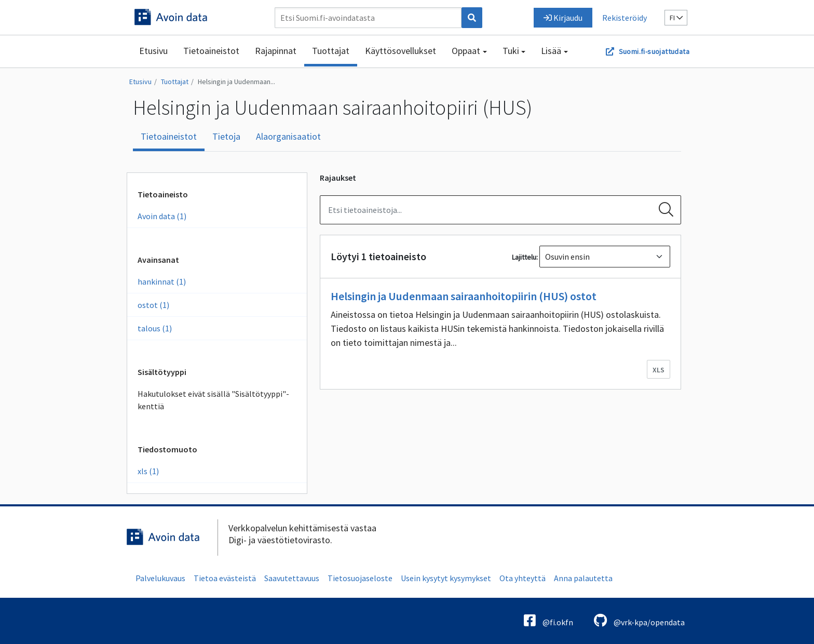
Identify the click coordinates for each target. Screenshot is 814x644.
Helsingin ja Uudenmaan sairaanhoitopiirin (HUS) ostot (464, 296)
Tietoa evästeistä (225, 578)
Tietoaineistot (211, 51)
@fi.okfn (548, 620)
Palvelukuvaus (160, 578)
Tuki (511, 51)
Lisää (551, 51)
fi (676, 18)
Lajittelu (524, 257)
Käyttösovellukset (401, 51)
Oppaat (466, 51)
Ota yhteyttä (523, 578)
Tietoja (226, 136)
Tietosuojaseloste (360, 578)
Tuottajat (331, 51)
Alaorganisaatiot (288, 136)
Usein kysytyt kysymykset (446, 578)
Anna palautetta (583, 578)
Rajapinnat (276, 51)
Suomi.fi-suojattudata (654, 51)
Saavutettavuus (292, 578)
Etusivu (153, 51)
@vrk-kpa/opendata (639, 620)
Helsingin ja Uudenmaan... (236, 82)
